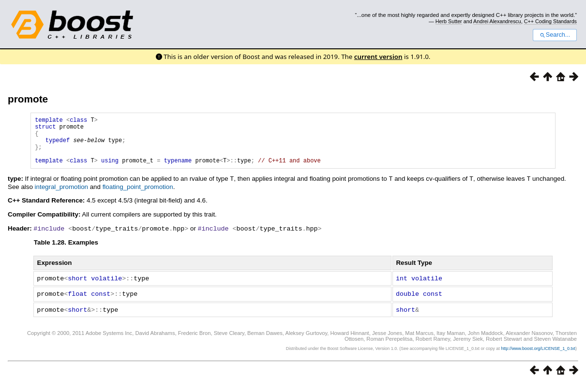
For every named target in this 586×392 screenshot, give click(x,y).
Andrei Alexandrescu (497, 21)
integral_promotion (61, 196)
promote (28, 99)
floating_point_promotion (138, 196)
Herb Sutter (449, 21)
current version (378, 57)
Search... (555, 35)
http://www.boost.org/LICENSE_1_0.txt (538, 356)
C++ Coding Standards (550, 21)
